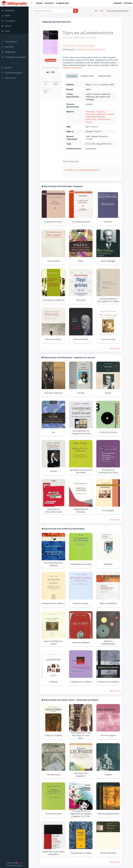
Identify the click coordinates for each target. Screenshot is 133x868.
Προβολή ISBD (104, 76)
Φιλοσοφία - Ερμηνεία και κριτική (100, 114)
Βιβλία (102, 11)
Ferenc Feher (70, 46)
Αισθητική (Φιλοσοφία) (95, 117)
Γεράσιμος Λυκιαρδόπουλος (91, 49)
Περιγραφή (72, 76)
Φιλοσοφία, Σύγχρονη (95, 112)
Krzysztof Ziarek (86, 46)
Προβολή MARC (87, 76)
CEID (21, 863)
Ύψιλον (95, 85)
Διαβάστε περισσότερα (72, 68)
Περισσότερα (115, 348)
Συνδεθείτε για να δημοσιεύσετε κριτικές (82, 170)
